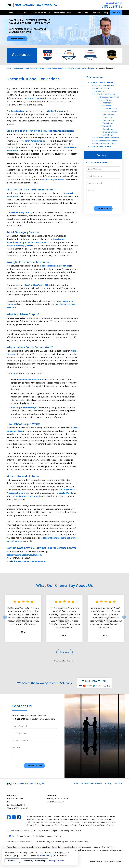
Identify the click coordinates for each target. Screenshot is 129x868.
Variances (107, 106)
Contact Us (116, 13)
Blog (106, 13)
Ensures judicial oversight (24, 407)
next (124, 619)
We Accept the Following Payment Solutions (44, 683)
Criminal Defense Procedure (107, 138)
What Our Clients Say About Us (64, 585)
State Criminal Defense (63, 13)
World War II (65, 493)
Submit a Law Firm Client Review (65, 661)
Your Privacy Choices (18, 836)
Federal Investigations (104, 85)
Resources (96, 13)
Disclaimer (85, 783)
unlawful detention (31, 380)
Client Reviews (82, 13)
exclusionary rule (20, 212)
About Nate (22, 13)
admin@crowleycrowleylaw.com (29, 561)
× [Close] (76, 851)
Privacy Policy (97, 783)
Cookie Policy (38, 836)
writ (13, 373)
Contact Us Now (114, 3)
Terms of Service (76, 842)
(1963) (37, 285)
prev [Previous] (5, 619)
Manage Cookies (54, 836)
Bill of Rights (55, 111)
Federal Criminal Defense (41, 13)
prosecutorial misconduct (55, 266)
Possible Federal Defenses (106, 141)
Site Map (108, 783)
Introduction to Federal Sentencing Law (80, 68)
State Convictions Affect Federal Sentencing (110, 114)
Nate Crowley (35, 98)
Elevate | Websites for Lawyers (105, 861)
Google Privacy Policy (55, 842)
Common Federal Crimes (105, 144)
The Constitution (16, 111)
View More (64, 652)
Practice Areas (18, 68)
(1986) (19, 246)
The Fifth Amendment (32, 141)
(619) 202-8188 (112, 6)
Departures (107, 103)
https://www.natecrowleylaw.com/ (24, 555)
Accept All (12, 861)
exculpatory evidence (53, 179)
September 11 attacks (27, 496)
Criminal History (110, 109)
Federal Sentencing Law (54, 68)
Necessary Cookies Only (34, 861)
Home (11, 13)
